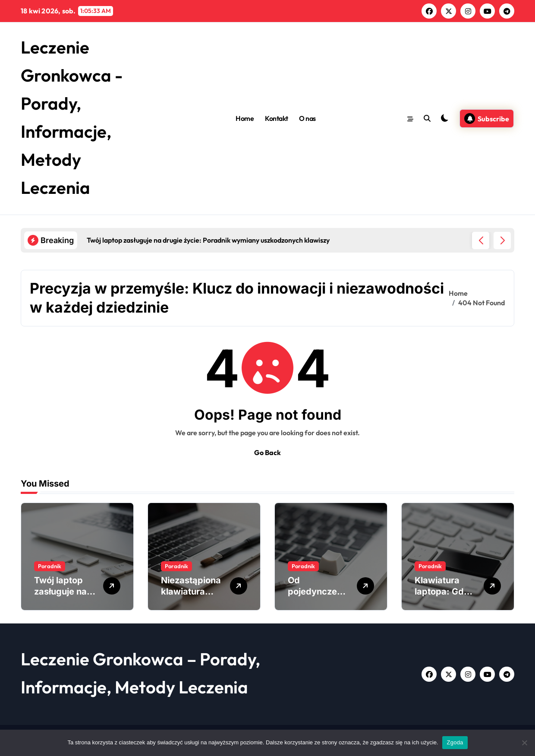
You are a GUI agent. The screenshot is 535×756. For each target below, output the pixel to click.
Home (245, 118)
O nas (307, 118)
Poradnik (50, 566)
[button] (502, 240)
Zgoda (455, 742)
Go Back (267, 452)
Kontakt (277, 118)
